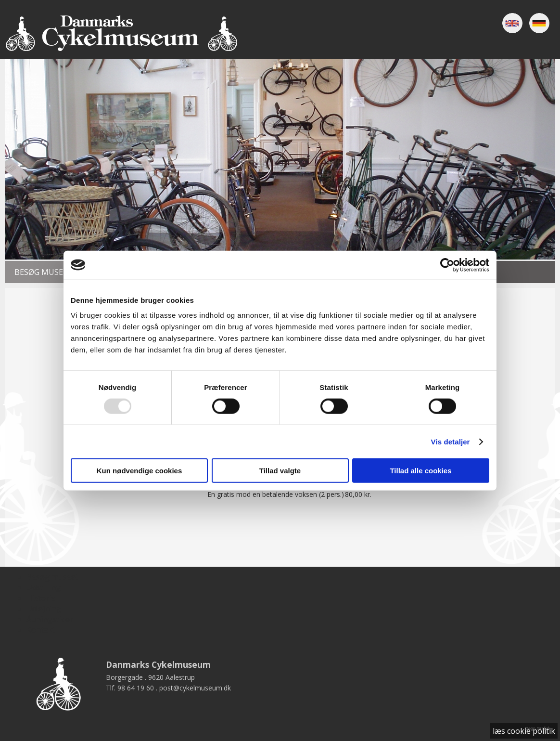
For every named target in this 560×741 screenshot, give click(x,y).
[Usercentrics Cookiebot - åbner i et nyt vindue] (447, 265)
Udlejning (44, 609)
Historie (41, 598)
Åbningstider (50, 619)
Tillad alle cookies (420, 471)
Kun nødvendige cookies (140, 471)
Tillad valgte (280, 471)
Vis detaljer (451, 441)
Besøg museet (44, 272)
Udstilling (44, 587)
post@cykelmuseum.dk (195, 688)
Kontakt (41, 630)
